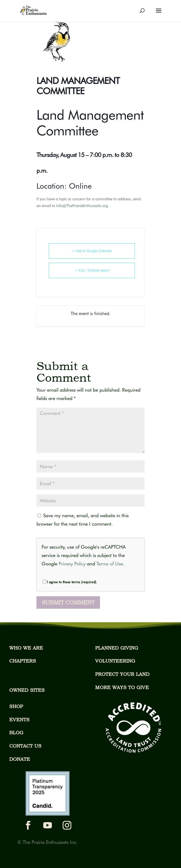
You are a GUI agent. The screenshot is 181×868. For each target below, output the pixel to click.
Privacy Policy (72, 564)
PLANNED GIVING (117, 648)
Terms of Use (110, 564)
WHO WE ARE (26, 648)
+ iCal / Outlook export (92, 270)
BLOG (16, 733)
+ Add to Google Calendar (92, 251)
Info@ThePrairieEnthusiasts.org (82, 206)
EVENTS (19, 720)
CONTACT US (25, 746)
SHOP (16, 706)
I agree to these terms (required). (70, 582)
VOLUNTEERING (115, 661)
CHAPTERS (23, 661)
